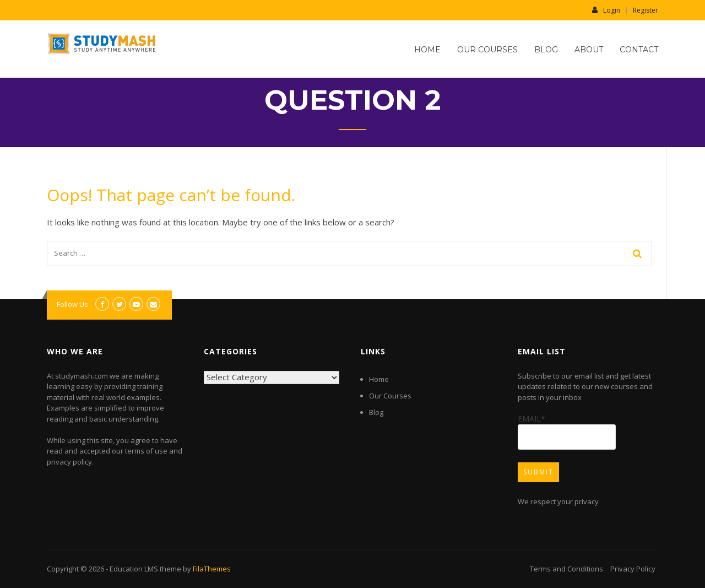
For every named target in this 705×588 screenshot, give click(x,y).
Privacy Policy (633, 569)
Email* (567, 431)
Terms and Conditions (566, 569)
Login (606, 10)
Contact (639, 50)
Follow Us (72, 304)
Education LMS (134, 569)
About (589, 50)
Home (427, 50)
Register (646, 10)
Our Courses (487, 50)
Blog (546, 50)
